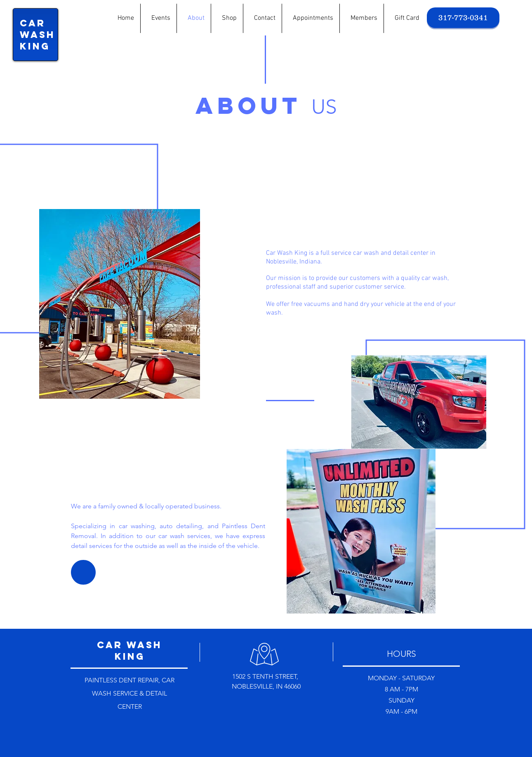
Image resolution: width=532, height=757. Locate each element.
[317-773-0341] (463, 18)
